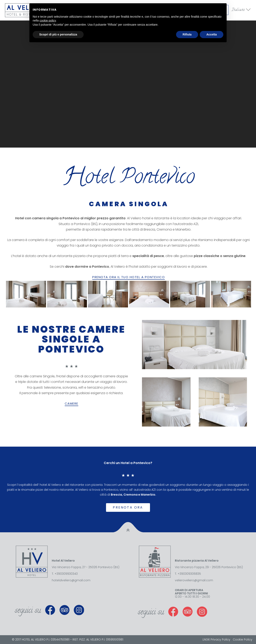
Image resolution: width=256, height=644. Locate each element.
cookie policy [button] (48, 20)
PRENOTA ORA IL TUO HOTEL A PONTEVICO (129, 277)
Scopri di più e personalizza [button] (58, 34)
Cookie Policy (243, 639)
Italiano (238, 10)
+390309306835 (189, 574)
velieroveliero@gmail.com (194, 580)
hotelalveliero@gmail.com (71, 580)
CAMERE (71, 403)
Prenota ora (128, 507)
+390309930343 (66, 574)
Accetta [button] (212, 34)
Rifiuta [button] (187, 34)
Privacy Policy (220, 639)
